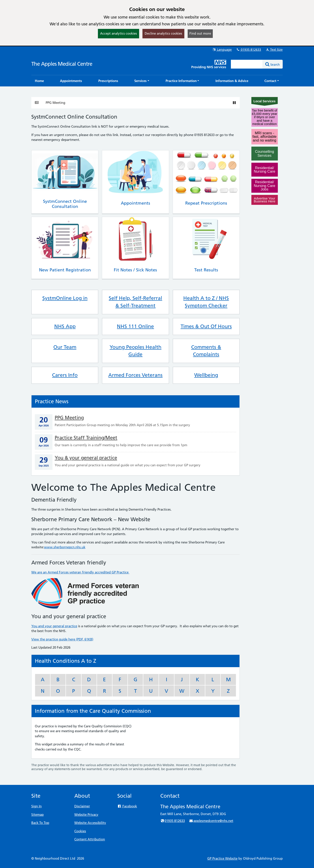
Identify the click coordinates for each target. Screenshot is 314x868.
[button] (142, 81)
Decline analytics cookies (163, 33)
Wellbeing (206, 375)
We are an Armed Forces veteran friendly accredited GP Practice (80, 572)
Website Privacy (86, 815)
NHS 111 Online (135, 326)
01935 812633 (249, 50)
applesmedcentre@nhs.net (211, 821)
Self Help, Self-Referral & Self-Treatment (135, 302)
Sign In (36, 806)
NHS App (65, 326)
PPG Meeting (55, 103)
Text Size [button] (274, 50)
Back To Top (40, 823)
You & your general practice (86, 458)
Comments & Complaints (206, 351)
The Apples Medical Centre (62, 64)
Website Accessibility (90, 823)
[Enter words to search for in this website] (247, 64)
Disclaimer (82, 806)
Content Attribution (90, 839)
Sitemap (37, 815)
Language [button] (222, 50)
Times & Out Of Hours (206, 326)
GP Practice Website (222, 858)
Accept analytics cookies (119, 33)
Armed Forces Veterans (135, 375)
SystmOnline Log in (65, 298)
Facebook (127, 806)
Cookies (80, 831)
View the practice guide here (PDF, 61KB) (62, 639)
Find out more (200, 33)
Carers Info (65, 375)
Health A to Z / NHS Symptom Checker (206, 302)
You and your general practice (54, 626)
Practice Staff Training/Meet (86, 438)
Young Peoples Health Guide (136, 351)
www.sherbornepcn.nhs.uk (65, 547)
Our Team (65, 347)
